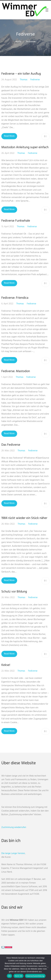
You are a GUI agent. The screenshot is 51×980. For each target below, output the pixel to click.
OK (9, 976)
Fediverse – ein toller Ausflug (21, 74)
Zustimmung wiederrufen (14, 827)
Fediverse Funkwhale (16, 221)
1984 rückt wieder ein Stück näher (24, 518)
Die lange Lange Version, (13, 853)
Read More (9, 136)
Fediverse (31, 42)
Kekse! (6, 665)
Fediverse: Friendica (15, 298)
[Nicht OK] (48, 967)
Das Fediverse (11, 445)
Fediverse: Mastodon (16, 371)
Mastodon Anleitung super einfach (25, 147)
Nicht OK (18, 976)
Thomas (24, 80)
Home (18, 42)
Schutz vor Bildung (14, 592)
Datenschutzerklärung (35, 976)
